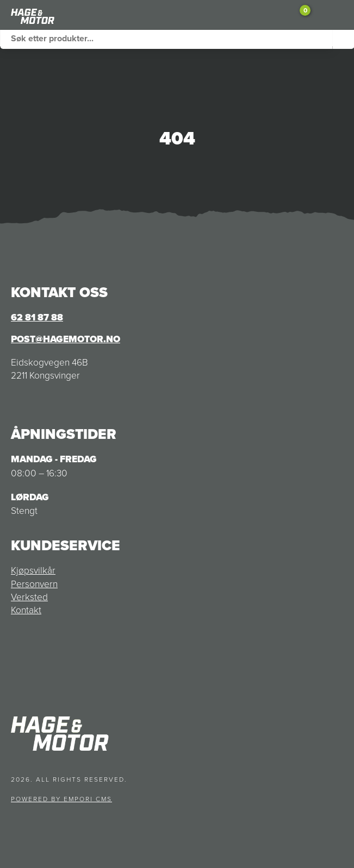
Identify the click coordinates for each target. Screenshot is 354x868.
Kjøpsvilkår (33, 570)
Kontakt (26, 609)
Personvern (34, 583)
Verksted (29, 596)
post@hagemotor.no (66, 339)
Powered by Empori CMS (61, 799)
